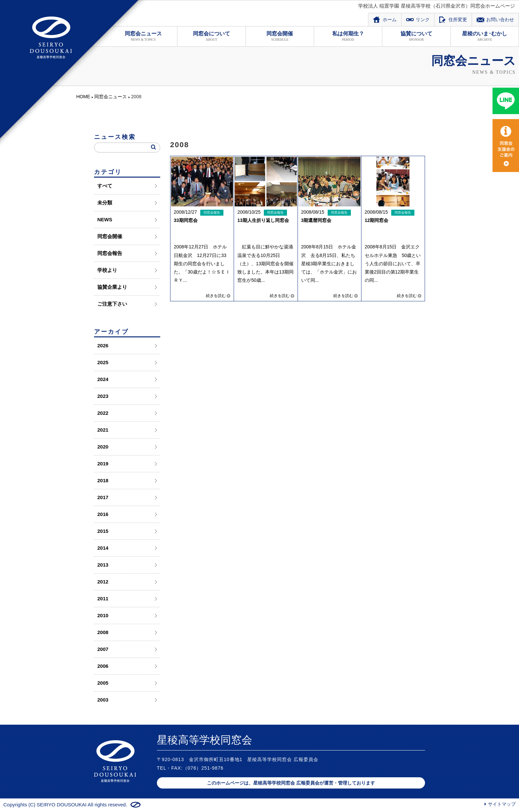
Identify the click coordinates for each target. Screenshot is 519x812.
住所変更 (458, 20)
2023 (103, 396)
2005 (103, 683)
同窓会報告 (110, 253)
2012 (103, 582)
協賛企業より (112, 287)
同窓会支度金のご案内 (506, 146)
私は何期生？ (348, 36)
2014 (103, 548)
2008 (103, 632)
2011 (103, 598)
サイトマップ (502, 804)
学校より (107, 270)
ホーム (390, 20)
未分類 (105, 203)
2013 (103, 565)
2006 (103, 666)
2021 (103, 430)
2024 (103, 379)
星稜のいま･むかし (485, 36)
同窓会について (211, 36)
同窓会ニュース (143, 36)
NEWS (105, 219)
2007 (103, 649)
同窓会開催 (280, 36)
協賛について (416, 36)
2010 (103, 615)
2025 (103, 362)
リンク (423, 20)
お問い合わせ (500, 20)
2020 (103, 447)
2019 (103, 464)
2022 (103, 413)
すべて (105, 186)
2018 (103, 480)
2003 (103, 700)
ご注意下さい (112, 304)
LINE (506, 101)
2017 (103, 497)
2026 (103, 345)
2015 (103, 531)
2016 (103, 514)
